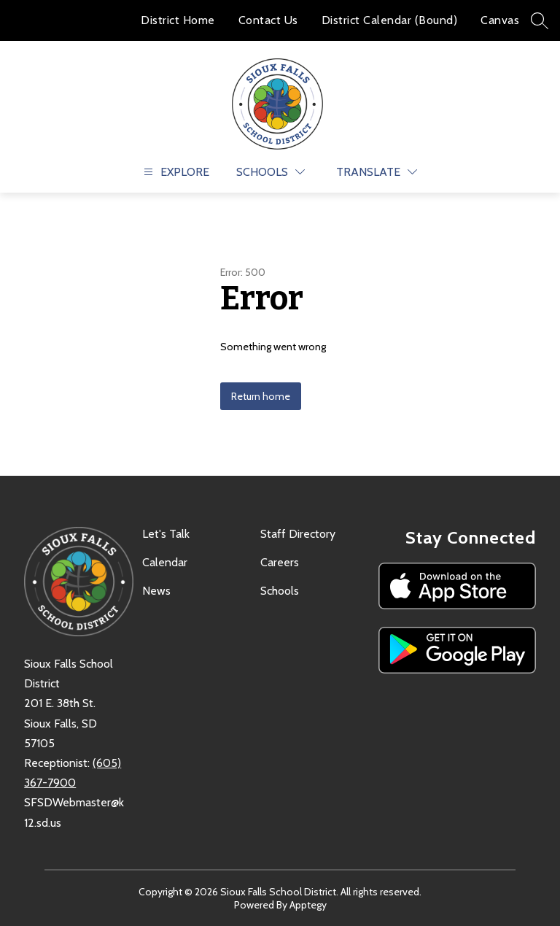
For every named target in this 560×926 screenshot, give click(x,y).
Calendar (165, 562)
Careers (280, 562)
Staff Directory (298, 534)
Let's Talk (166, 534)
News (156, 591)
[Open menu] (175, 172)
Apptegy (308, 905)
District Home (178, 20)
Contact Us (268, 20)
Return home (261, 396)
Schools (280, 591)
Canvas (500, 20)
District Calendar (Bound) (390, 20)
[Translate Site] (377, 172)
